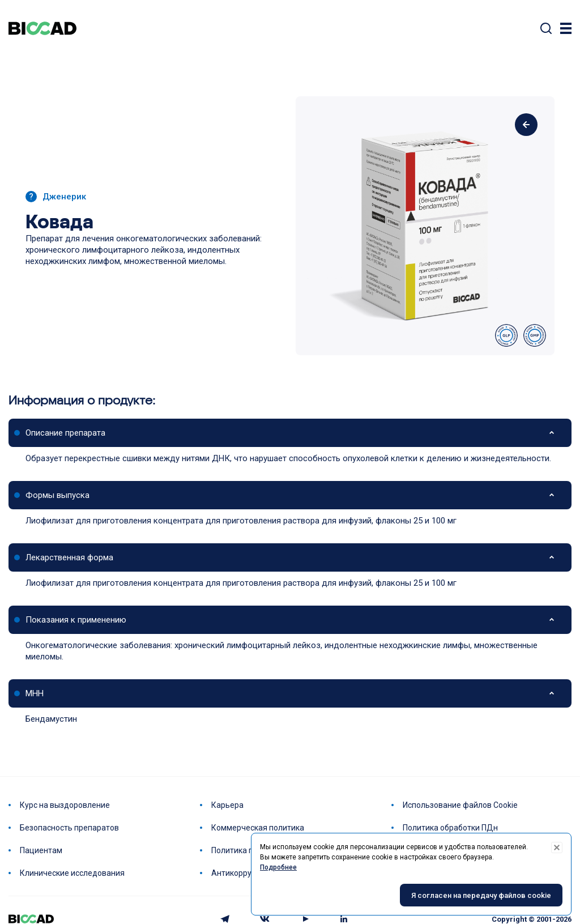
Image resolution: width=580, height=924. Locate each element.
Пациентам (41, 850)
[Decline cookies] (557, 848)
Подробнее (278, 867)
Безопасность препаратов (69, 828)
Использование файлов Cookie (460, 805)
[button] (290, 433)
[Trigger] (566, 28)
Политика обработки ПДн (450, 828)
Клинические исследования (72, 873)
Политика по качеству (252, 850)
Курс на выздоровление (65, 805)
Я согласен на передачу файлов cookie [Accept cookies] (481, 895)
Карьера (227, 805)
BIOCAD (42, 28)
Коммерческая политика (258, 828)
